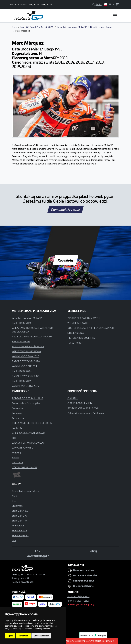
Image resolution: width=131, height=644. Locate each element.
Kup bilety (65, 260)
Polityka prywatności (23, 582)
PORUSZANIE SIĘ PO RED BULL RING (32, 423)
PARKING (17, 428)
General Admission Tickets (25, 491)
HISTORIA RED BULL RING (81, 338)
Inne (14, 540)
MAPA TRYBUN (75, 343)
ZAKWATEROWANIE (22, 448)
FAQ (38, 551)
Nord (14, 496)
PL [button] (108, 5)
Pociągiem (17, 413)
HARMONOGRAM (21, 341)
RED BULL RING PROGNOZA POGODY (32, 337)
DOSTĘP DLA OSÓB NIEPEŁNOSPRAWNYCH (91, 328)
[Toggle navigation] (115, 16)
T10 (14, 501)
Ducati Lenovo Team (101, 27)
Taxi (14, 438)
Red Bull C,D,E (19, 530)
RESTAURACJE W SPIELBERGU (83, 408)
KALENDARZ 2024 (22, 371)
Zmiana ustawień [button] (41, 636)
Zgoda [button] (10, 636)
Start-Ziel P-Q (19, 521)
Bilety (93, 551)
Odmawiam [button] (23, 636)
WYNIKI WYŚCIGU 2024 (24, 366)
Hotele (16, 457)
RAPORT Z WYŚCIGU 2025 (26, 376)
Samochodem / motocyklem (27, 403)
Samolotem (18, 408)
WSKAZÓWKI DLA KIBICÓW (26, 351)
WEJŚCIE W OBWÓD (78, 323)
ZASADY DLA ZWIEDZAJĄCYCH (83, 318)
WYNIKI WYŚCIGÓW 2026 (25, 356)
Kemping (16, 453)
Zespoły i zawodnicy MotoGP (72, 27)
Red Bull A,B (18, 526)
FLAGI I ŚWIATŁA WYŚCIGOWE (28, 346)
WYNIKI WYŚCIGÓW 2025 (25, 386)
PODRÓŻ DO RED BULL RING (27, 398)
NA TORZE (17, 462)
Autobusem (18, 418)
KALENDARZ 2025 (22, 381)
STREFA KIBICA (76, 333)
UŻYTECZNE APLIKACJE (25, 467)
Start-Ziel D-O (19, 516)
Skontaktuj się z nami (66, 210)
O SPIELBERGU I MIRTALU (81, 403)
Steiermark (17, 506)
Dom (14, 27)
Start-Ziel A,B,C (20, 511)
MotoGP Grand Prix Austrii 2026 (37, 27)
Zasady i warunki (20, 578)
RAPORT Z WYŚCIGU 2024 (26, 361)
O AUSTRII (73, 398)
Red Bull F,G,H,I (20, 535)
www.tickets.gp (38, 556)
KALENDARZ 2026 (22, 323)
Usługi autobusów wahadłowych (29, 433)
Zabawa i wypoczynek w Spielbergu (86, 413)
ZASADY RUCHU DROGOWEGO (28, 443)
